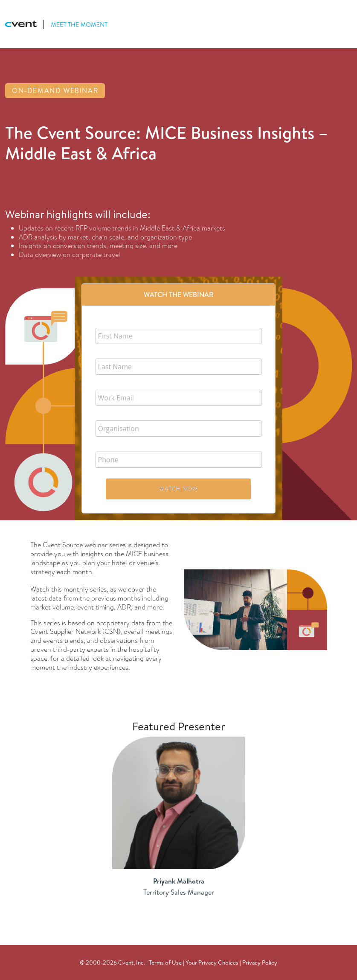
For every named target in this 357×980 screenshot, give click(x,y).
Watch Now (178, 489)
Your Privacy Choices (212, 962)
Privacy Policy (260, 962)
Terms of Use (165, 962)
